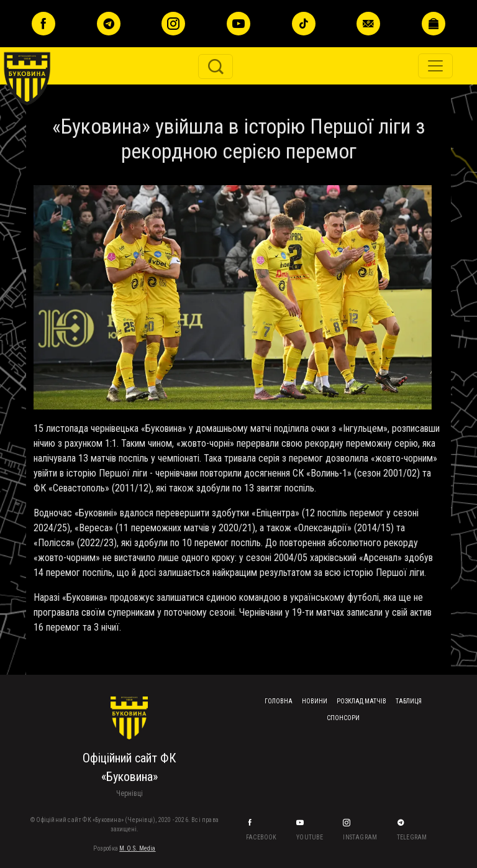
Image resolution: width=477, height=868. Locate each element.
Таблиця (409, 701)
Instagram (361, 837)
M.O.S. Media (137, 848)
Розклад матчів (361, 701)
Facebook (262, 837)
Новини (315, 701)
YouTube (311, 837)
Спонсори (343, 718)
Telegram (413, 837)
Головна (279, 701)
